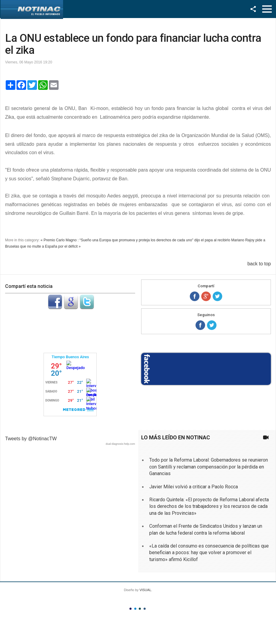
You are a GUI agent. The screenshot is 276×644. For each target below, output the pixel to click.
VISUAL (145, 590)
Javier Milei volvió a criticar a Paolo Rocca (194, 487)
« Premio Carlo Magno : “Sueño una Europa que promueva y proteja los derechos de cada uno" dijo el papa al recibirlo (135, 240)
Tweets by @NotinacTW (31, 439)
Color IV (145, 609)
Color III (140, 609)
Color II (135, 609)
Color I (130, 609)
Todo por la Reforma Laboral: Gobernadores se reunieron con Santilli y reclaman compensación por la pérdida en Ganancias (209, 467)
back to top (259, 264)
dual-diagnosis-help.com (120, 444)
